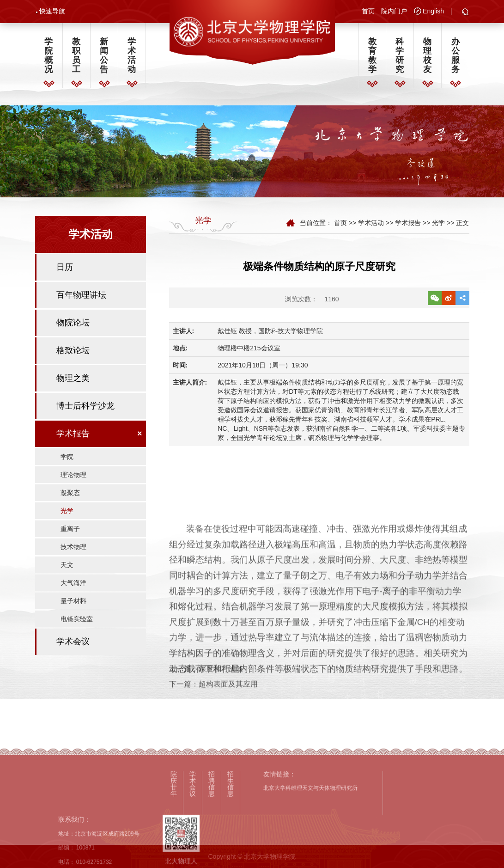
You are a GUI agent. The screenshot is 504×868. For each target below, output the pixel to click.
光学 (67, 513)
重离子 (70, 532)
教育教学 (372, 56)
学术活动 (132, 56)
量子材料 (73, 604)
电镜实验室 (77, 622)
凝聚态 (70, 495)
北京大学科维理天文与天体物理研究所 (310, 861)
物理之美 (73, 381)
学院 (67, 459)
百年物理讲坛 (81, 298)
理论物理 (73, 477)
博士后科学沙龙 (85, 409)
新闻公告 (104, 56)
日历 (65, 270)
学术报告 (73, 436)
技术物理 (73, 550)
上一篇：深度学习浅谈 (206, 683)
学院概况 (49, 56)
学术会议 (73, 644)
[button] (465, 12)
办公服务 (455, 56)
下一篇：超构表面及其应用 (213, 699)
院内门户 (394, 11)
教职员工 (76, 56)
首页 (368, 11)
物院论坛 (73, 325)
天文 (67, 568)
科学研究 (400, 56)
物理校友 (427, 56)
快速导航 (52, 11)
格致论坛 (73, 353)
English (433, 11)
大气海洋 (73, 586)
